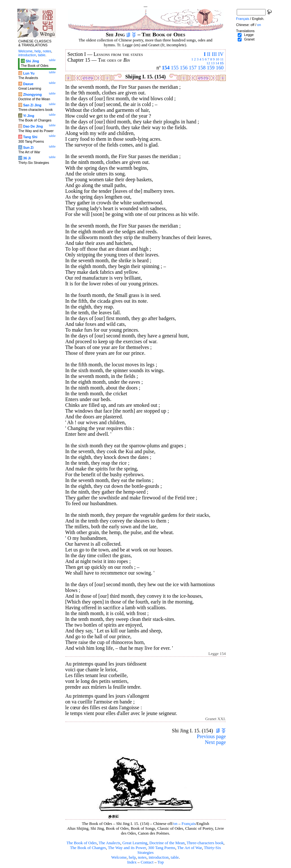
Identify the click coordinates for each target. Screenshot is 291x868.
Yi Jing (29, 116)
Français (188, 824)
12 (208, 63)
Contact (147, 862)
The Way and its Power (127, 848)
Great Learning (135, 843)
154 (166, 68)
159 (211, 68)
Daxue (28, 84)
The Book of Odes (82, 843)
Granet (249, 39)
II (209, 54)
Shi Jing (32, 61)
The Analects (109, 843)
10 (217, 59)
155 (175, 68)
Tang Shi (30, 137)
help (132, 857)
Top (161, 862)
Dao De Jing (33, 126)
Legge (249, 35)
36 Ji (27, 158)
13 (213, 63)
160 (220, 68)
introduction (159, 857)
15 (222, 63)
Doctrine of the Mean (167, 843)
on (176, 824)
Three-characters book (205, 843)
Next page (215, 742)
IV (221, 54)
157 (193, 68)
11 (222, 59)
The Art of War (190, 848)
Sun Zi (28, 148)
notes (142, 857)
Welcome (119, 857)
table (175, 857)
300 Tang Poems (162, 848)
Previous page (211, 736)
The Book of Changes (88, 848)
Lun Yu (29, 73)
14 (217, 63)
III (214, 54)
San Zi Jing (32, 105)
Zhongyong (32, 94)
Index (132, 862)
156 (184, 68)
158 (202, 68)
